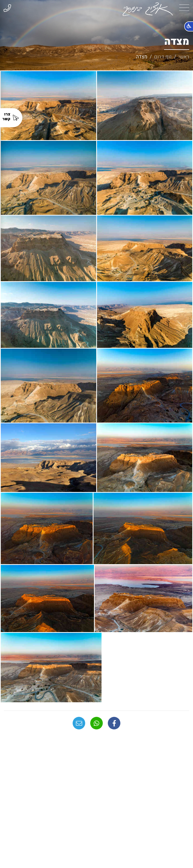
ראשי (184, 57)
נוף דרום (163, 57)
